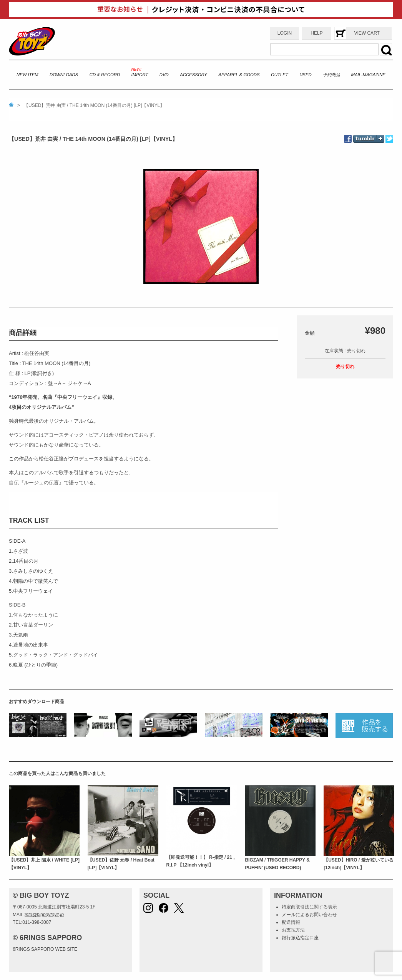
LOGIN (285, 33)
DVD (164, 75)
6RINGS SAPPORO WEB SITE (45, 949)
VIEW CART (367, 33)
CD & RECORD (105, 75)
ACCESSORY (194, 75)
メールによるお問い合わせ (309, 915)
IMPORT (140, 75)
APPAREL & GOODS (239, 75)
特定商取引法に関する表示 (309, 907)
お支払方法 (293, 930)
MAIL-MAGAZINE (368, 75)
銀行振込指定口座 (300, 938)
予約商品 (331, 75)
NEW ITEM (27, 75)
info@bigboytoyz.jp (44, 915)
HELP (316, 33)
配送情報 (291, 922)
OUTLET (280, 75)
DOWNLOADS (64, 75)
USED (305, 75)
